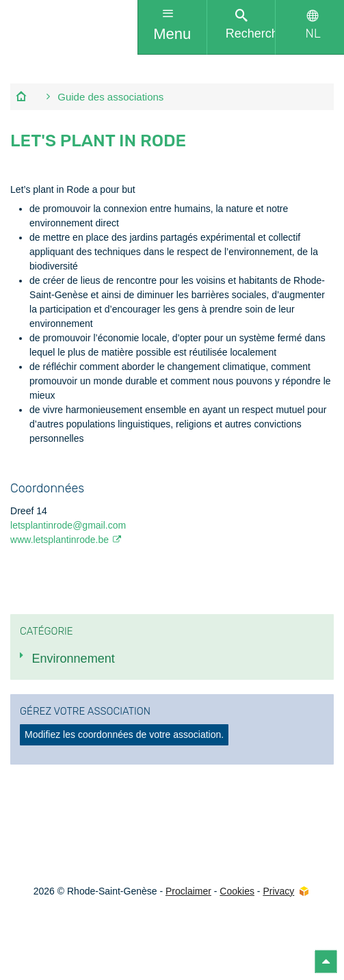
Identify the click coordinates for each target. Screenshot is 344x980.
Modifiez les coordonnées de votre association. (124, 734)
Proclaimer (188, 891)
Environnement (74, 659)
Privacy (278, 891)
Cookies (237, 891)
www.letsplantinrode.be (59, 540)
